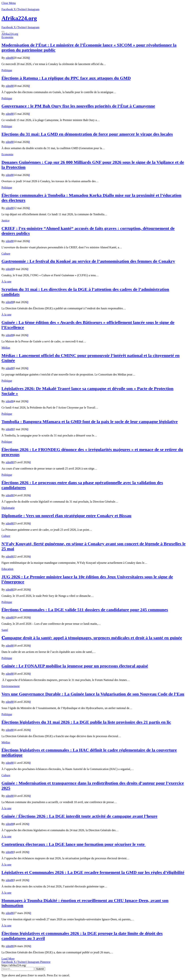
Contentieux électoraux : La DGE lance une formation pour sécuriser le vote (74, 844)
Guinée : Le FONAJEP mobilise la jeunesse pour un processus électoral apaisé (75, 666)
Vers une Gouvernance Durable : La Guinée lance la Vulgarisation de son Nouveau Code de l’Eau (93, 694)
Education (7, 569)
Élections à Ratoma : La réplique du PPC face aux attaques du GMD (66, 78)
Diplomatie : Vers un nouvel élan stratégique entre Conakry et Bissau (66, 516)
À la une (6, 282)
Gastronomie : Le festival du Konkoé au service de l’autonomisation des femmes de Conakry (88, 261)
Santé (5, 630)
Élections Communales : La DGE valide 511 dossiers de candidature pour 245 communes (85, 610)
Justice (6, 221)
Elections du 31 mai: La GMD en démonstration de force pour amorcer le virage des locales (87, 134)
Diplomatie (8, 508)
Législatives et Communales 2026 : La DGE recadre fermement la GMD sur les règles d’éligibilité (93, 872)
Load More (8, 959)
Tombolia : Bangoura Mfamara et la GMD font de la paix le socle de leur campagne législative (90, 422)
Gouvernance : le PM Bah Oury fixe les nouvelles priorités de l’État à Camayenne (78, 106)
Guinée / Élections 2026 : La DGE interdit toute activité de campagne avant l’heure (79, 816)
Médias (6, 348)
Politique (7, 70)
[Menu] (3, 32)
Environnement (11, 686)
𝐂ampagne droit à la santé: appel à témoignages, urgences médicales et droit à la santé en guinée (92, 638)
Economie (7, 37)
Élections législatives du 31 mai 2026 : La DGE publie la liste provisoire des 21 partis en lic (86, 722)
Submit (40, 969)
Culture (6, 254)
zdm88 (10, 58)
